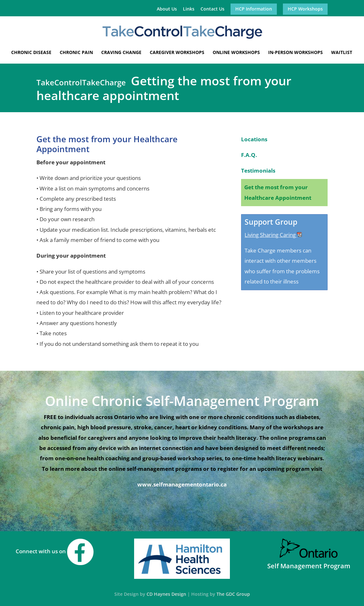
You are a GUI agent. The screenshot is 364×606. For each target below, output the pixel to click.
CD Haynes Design (166, 594)
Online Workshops (236, 53)
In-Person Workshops (296, 53)
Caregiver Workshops (177, 53)
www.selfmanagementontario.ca (182, 484)
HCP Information (254, 9)
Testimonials (258, 171)
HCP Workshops (305, 9)
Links (189, 9)
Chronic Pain (76, 53)
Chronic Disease (31, 53)
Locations (254, 139)
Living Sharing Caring (273, 235)
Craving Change (121, 53)
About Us (167, 9)
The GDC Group (233, 594)
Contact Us (212, 9)
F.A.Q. (249, 155)
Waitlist (342, 53)
